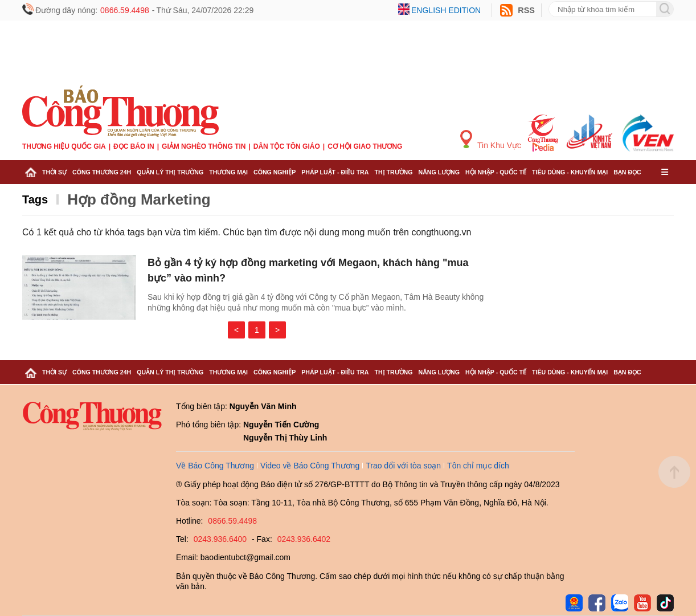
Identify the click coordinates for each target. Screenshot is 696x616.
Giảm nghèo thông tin (204, 146)
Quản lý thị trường (170, 172)
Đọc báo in (134, 146)
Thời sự (54, 172)
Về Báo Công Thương (215, 466)
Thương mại (228, 172)
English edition (446, 10)
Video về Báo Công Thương (310, 466)
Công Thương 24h (102, 172)
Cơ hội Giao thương (365, 146)
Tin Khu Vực (491, 140)
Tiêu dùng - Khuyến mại (570, 172)
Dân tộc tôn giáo (287, 146)
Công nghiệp (275, 172)
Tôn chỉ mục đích (478, 466)
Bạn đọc (627, 172)
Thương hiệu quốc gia (64, 146)
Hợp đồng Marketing (139, 199)
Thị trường (393, 172)
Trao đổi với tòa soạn (403, 466)
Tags (35, 199)
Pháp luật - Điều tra (335, 172)
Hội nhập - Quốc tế (496, 172)
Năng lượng (439, 172)
